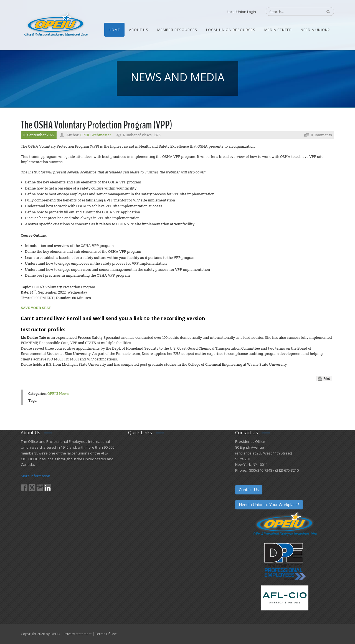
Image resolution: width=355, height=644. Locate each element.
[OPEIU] (56, 24)
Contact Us (249, 490)
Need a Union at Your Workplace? (269, 505)
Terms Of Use (106, 634)
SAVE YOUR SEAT (36, 308)
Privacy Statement (78, 634)
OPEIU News (58, 393)
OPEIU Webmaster (95, 135)
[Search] (291, 12)
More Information (35, 476)
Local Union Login (241, 12)
